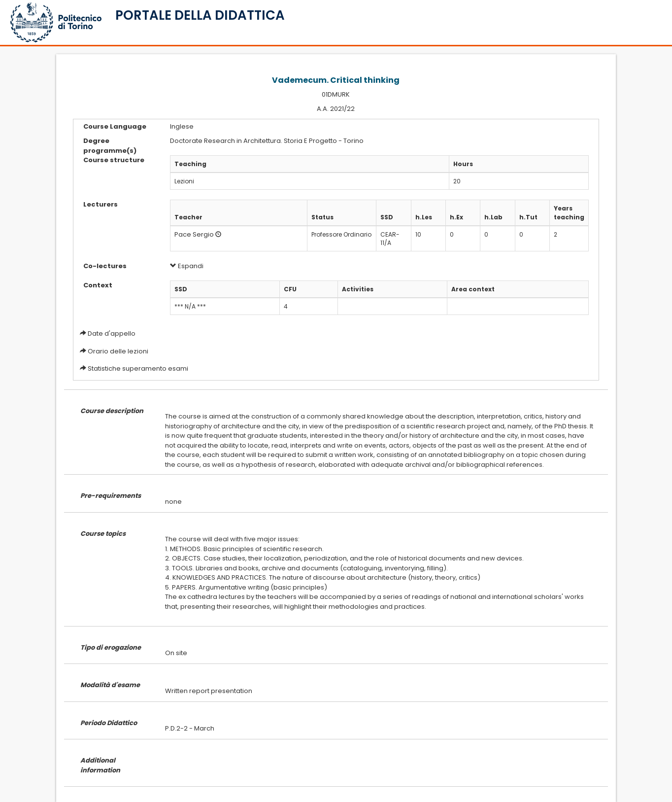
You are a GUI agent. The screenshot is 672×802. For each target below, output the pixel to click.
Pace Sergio (194, 234)
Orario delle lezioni (118, 351)
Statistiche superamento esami (138, 368)
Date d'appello (112, 333)
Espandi (187, 266)
